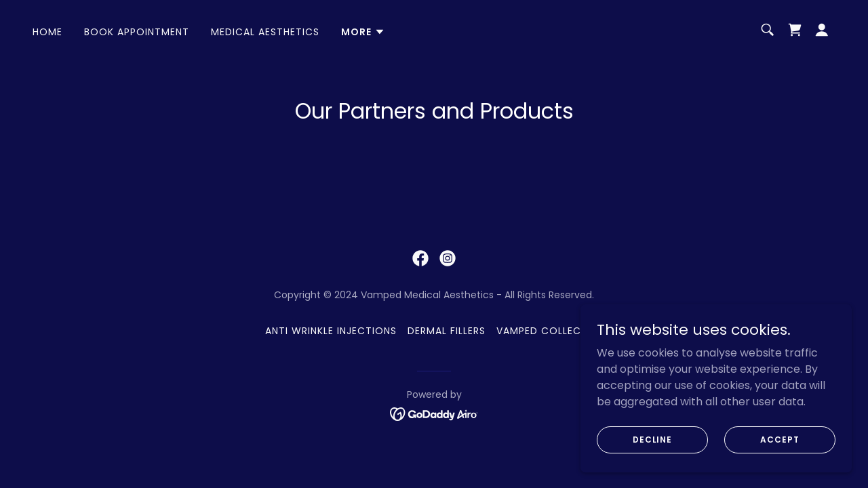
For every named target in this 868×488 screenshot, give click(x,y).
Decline (652, 439)
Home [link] (47, 32)
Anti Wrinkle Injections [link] (331, 331)
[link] (795, 30)
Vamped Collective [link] (550, 331)
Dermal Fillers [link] (447, 331)
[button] (363, 32)
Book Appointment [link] (137, 32)
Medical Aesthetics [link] (265, 32)
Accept (780, 439)
